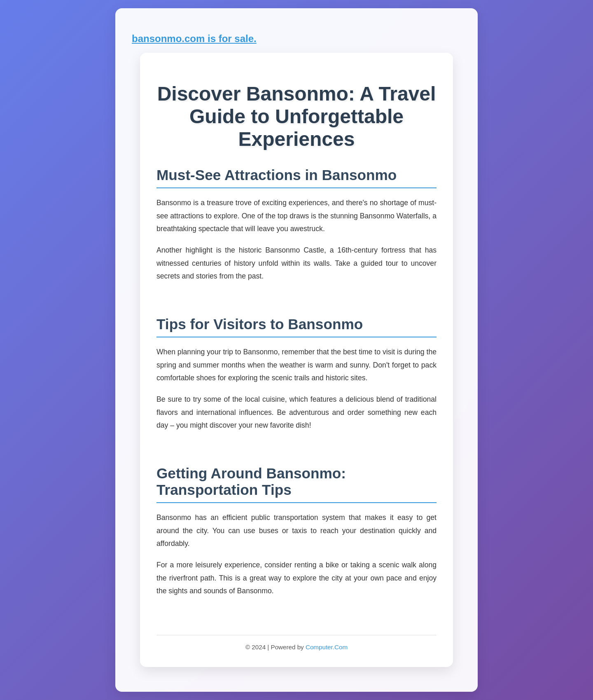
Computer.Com (327, 647)
